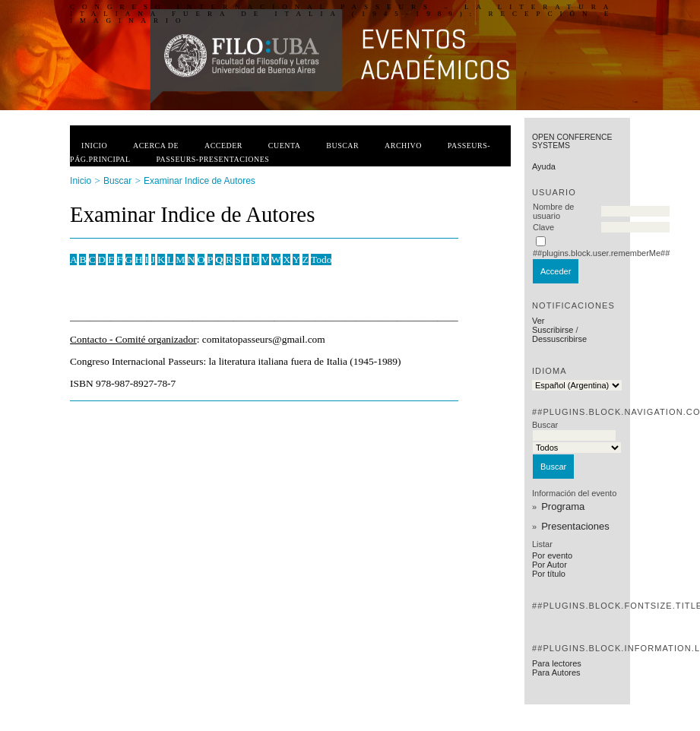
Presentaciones (575, 526)
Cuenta (285, 146)
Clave (543, 227)
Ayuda (544, 166)
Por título (549, 574)
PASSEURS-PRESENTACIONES (212, 159)
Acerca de (156, 146)
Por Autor (550, 565)
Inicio (94, 146)
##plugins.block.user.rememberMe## (601, 253)
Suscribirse (553, 330)
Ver (538, 321)
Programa (563, 506)
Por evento (552, 555)
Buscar (342, 146)
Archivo (403, 146)
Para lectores (557, 663)
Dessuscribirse (559, 339)
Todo (321, 259)
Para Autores (556, 672)
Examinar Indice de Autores (200, 181)
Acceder (223, 146)
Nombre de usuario (553, 211)
